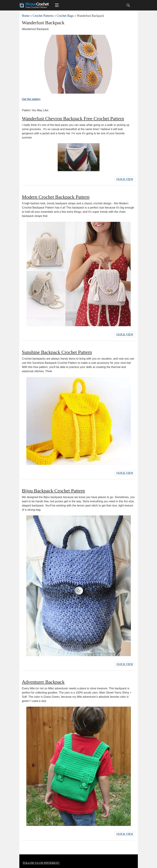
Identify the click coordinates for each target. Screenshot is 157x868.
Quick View (125, 179)
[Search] (128, 5)
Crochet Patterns (43, 16)
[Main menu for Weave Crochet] (57, 5)
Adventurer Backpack (43, 682)
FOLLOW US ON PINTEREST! (41, 863)
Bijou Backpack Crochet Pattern (53, 491)
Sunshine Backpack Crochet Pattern (57, 352)
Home (26, 16)
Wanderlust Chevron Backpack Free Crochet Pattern (73, 118)
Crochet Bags (65, 16)
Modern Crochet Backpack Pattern (56, 197)
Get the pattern (31, 99)
